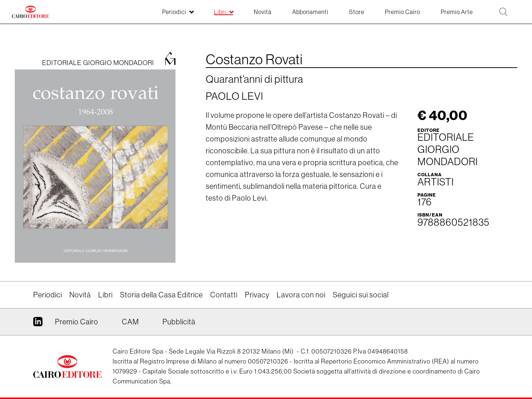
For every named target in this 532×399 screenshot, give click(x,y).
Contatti (224, 295)
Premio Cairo (77, 322)
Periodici (48, 295)
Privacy (257, 295)
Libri (105, 295)
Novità (80, 295)
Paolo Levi (235, 96)
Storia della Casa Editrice (161, 295)
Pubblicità (179, 322)
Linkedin (38, 324)
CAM (130, 322)
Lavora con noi (301, 295)
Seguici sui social (361, 295)
